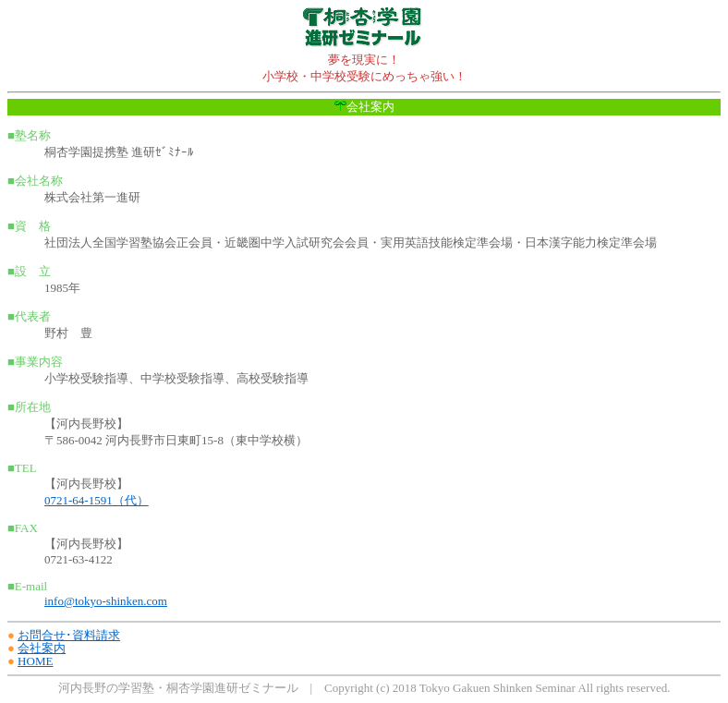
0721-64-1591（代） (97, 500)
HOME (35, 661)
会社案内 (42, 648)
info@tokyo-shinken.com (106, 601)
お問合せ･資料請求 (69, 635)
